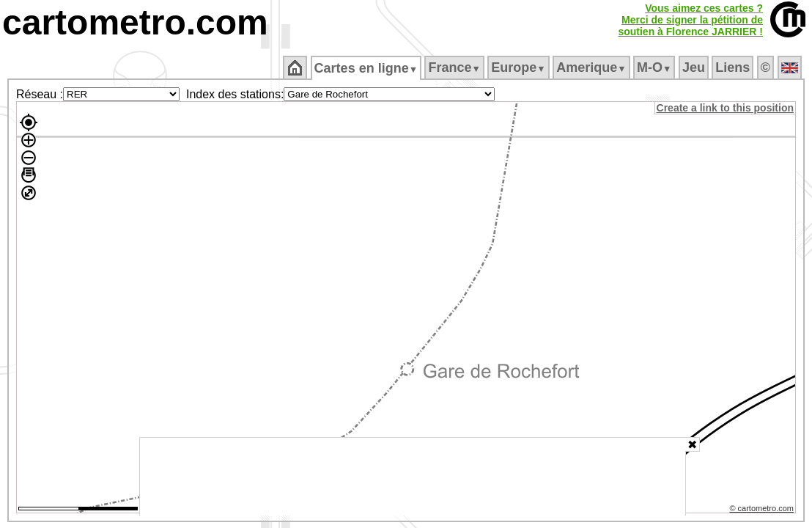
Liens (734, 67)
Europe (520, 67)
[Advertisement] (413, 477)
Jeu (694, 67)
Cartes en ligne (367, 68)
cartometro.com (135, 22)
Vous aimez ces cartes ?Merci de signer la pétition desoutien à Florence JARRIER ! (690, 20)
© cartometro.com (763, 510)
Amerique (593, 67)
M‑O (656, 67)
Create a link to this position (726, 108)
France (455, 67)
